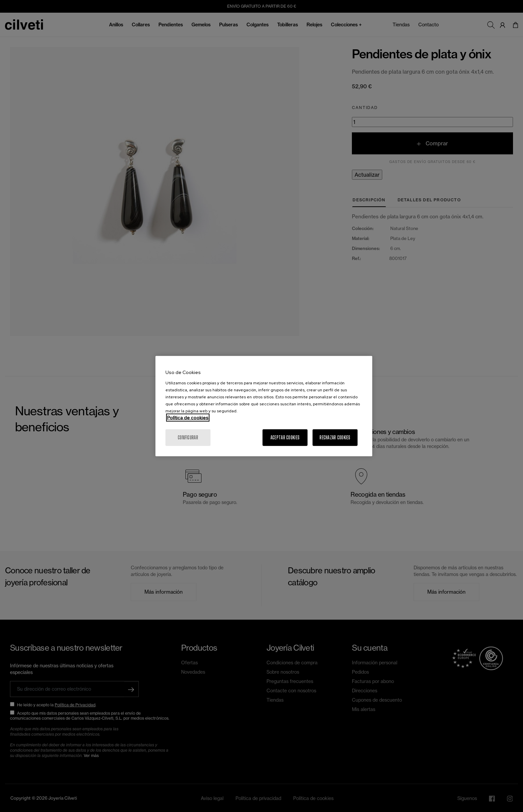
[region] (264, 406)
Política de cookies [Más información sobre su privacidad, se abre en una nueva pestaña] (188, 417)
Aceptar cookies (285, 437)
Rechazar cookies (335, 437)
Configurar (188, 437)
